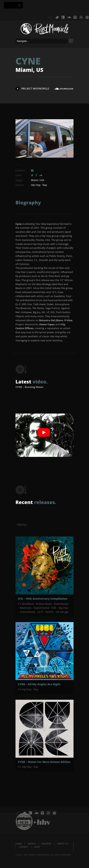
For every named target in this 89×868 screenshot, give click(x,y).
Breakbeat (28, 604)
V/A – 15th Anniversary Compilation (43, 599)
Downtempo (61, 604)
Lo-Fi (40, 612)
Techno (49, 612)
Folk (54, 608)
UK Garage (62, 612)
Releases (47, 844)
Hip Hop (63, 608)
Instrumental (27, 612)
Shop (37, 847)
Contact (23, 847)
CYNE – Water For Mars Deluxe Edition (44, 762)
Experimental (41, 608)
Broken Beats (44, 604)
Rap (36, 689)
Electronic (26, 608)
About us (63, 844)
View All (22, 525)
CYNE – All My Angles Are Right (39, 684)
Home (19, 844)
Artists (32, 844)
